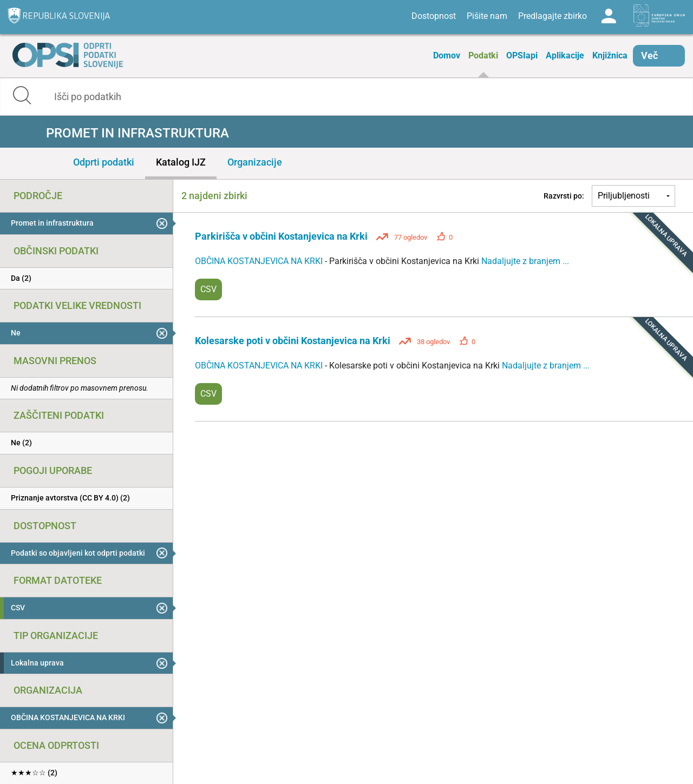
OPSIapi (522, 55)
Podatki (483, 55)
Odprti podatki (104, 162)
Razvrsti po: (564, 196)
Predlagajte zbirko (553, 16)
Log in (609, 16)
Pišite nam (487, 16)
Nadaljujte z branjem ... (525, 261)
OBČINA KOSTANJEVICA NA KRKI (260, 261)
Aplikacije (565, 55)
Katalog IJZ (181, 162)
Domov (447, 55)
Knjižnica (610, 55)
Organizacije (255, 162)
